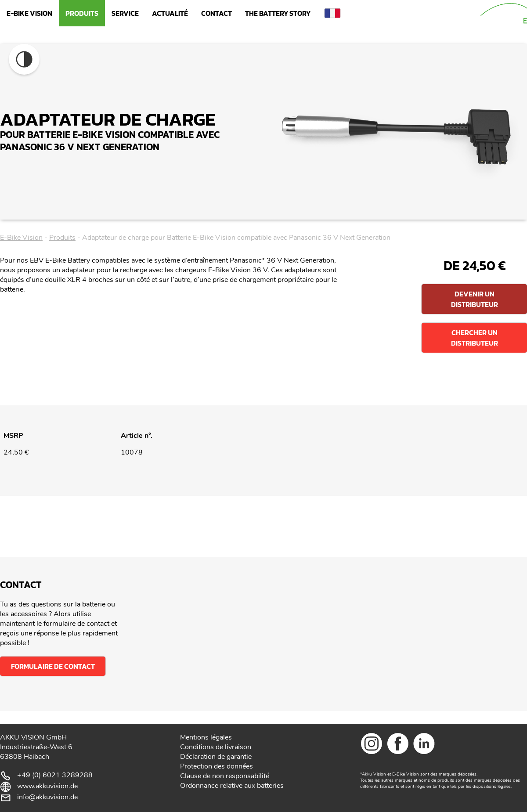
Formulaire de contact (53, 666)
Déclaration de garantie (216, 757)
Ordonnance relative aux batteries (232, 786)
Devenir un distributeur (475, 299)
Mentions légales (206, 737)
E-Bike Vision (29, 13)
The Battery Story (278, 13)
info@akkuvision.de (47, 797)
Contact (217, 13)
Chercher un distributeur (475, 338)
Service (125, 13)
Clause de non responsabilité (225, 776)
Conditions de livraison (216, 747)
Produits (82, 13)
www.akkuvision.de (47, 786)
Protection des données (217, 766)
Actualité (170, 13)
